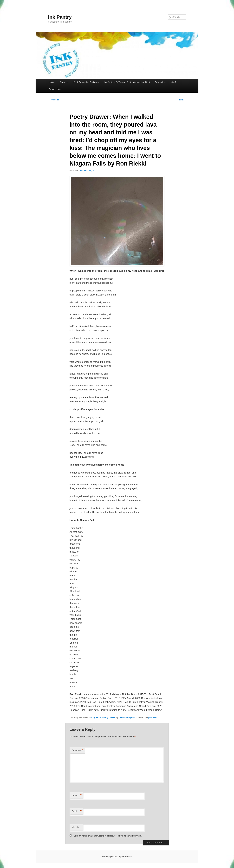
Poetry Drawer (109, 717)
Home (52, 82)
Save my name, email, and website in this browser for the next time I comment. (108, 836)
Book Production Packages (86, 82)
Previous (53, 100)
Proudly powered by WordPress (117, 857)
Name (77, 795)
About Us (64, 82)
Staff (174, 82)
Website (76, 827)
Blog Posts (96, 717)
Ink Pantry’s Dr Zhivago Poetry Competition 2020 (127, 82)
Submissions (55, 89)
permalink (153, 717)
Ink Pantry (60, 17)
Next (183, 100)
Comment (77, 750)
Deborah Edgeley (127, 717)
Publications (161, 82)
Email (77, 811)
